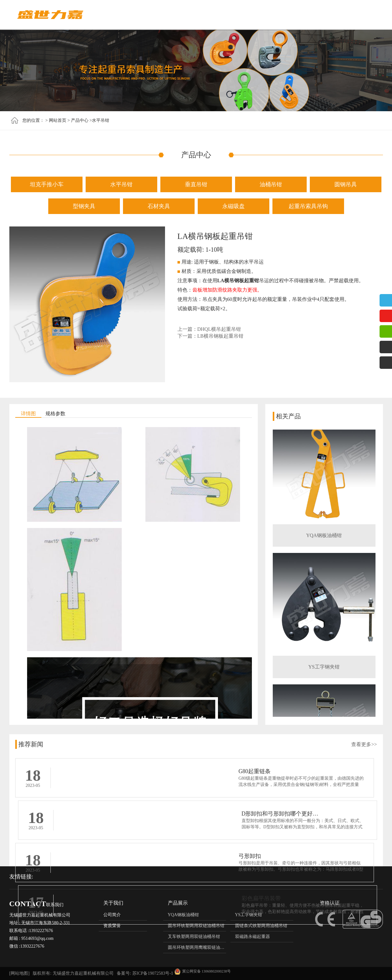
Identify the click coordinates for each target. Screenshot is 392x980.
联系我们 (368, 15)
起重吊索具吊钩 (308, 206)
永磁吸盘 (234, 206)
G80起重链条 (76, 771)
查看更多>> (364, 744)
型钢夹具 (84, 206)
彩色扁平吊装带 (261, 815)
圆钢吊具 (346, 184)
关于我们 (181, 15)
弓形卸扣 (71, 815)
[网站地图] (19, 973)
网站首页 (150, 15)
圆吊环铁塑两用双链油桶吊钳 (196, 926)
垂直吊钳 (196, 184)
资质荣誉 (275, 15)
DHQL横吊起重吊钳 (219, 329)
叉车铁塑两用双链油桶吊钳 (194, 937)
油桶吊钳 (271, 184)
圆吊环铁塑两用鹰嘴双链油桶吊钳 (201, 947)
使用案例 (337, 15)
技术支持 (306, 15)
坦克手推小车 (47, 184)
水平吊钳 (101, 120)
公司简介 (112, 915)
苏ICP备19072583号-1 (153, 973)
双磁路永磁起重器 (253, 937)
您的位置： (33, 120)
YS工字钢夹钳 (324, 668)
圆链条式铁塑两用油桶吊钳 (261, 926)
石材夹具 (159, 206)
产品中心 (212, 15)
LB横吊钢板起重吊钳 (220, 336)
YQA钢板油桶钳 (324, 537)
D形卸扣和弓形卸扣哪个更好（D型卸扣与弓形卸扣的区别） (316, 771)
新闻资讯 (243, 15)
